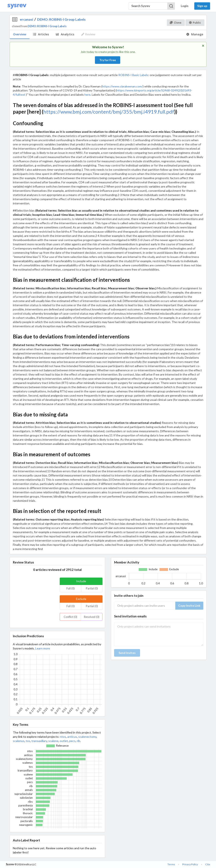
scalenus (19, 741)
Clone (176, 23)
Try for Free (108, 60)
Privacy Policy (190, 864)
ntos (63, 737)
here (87, 95)
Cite (208, 864)
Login (185, 6)
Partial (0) (92, 588)
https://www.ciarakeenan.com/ (122, 86)
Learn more (43, 648)
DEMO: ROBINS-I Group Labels (61, 19)
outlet (64, 741)
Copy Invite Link (189, 606)
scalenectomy (87, 737)
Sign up (202, 6)
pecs (72, 741)
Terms (171, 864)
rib (78, 741)
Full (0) (71, 588)
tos (28, 741)
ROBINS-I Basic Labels (133, 75)
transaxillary (39, 741)
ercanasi (26, 19)
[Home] (17, 6)
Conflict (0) (70, 617)
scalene (53, 741)
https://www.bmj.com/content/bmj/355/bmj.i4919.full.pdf (109, 112)
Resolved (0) (92, 617)
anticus (72, 737)
